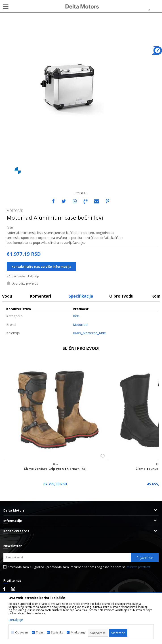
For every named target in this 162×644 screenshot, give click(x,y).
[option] (81, 88)
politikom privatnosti (139, 567)
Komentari (40, 296)
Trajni (40, 632)
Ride (10, 228)
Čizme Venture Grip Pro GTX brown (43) (55, 469)
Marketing (78, 632)
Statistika (57, 632)
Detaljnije (16, 620)
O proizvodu (121, 296)
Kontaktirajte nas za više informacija (41, 267)
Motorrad (80, 324)
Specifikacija (81, 296)
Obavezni (22, 632)
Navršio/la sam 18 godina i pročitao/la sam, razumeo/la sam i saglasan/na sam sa (79, 567)
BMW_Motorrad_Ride (89, 333)
